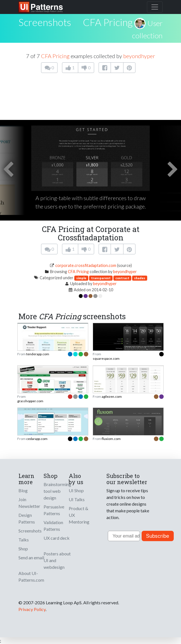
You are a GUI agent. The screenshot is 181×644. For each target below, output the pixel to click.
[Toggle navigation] (155, 7)
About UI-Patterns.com (31, 576)
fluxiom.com (111, 439)
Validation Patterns (53, 526)
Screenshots (30, 531)
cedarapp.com (37, 439)
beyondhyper (139, 56)
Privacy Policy (32, 609)
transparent (101, 278)
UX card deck (57, 538)
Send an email (31, 557)
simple (81, 278)
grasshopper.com (30, 401)
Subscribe (158, 536)
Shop (23, 549)
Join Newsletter (29, 503)
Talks (24, 540)
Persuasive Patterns (54, 510)
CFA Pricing (108, 22)
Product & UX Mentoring (79, 515)
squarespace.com (106, 358)
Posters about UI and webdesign (57, 560)
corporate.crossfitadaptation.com (86, 265)
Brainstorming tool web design (57, 491)
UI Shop (76, 490)
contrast (122, 278)
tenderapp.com (38, 354)
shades (140, 278)
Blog (23, 490)
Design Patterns (27, 518)
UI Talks (77, 499)
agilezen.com (112, 396)
